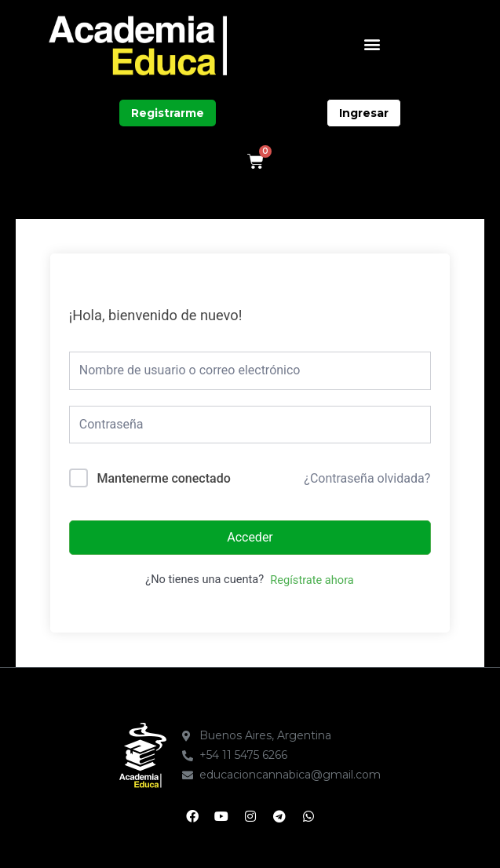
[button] (372, 44)
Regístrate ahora (312, 580)
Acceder (250, 537)
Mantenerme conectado (163, 478)
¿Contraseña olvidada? (367, 478)
